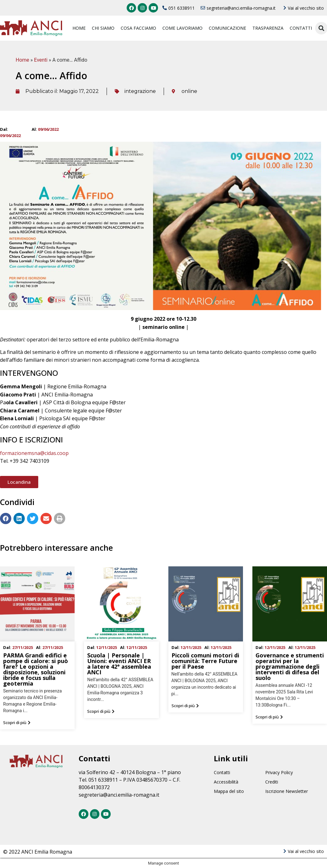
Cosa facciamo (138, 28)
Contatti (301, 28)
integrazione (140, 91)
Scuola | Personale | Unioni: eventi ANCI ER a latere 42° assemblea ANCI (119, 664)
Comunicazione (227, 28)
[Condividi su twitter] (33, 518)
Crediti (272, 782)
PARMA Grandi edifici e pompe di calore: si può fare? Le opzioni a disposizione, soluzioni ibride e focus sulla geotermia (36, 669)
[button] (19, 482)
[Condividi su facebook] (6, 518)
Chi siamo (103, 28)
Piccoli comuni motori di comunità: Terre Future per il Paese (205, 661)
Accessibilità (226, 782)
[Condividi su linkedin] (19, 518)
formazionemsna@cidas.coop (34, 453)
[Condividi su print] (60, 518)
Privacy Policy (279, 772)
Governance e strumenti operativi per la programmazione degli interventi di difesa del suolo (290, 666)
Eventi (41, 60)
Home (79, 28)
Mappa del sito (229, 791)
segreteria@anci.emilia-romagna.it (119, 795)
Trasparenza (268, 28)
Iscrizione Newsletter (287, 791)
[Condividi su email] (46, 518)
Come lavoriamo (182, 28)
